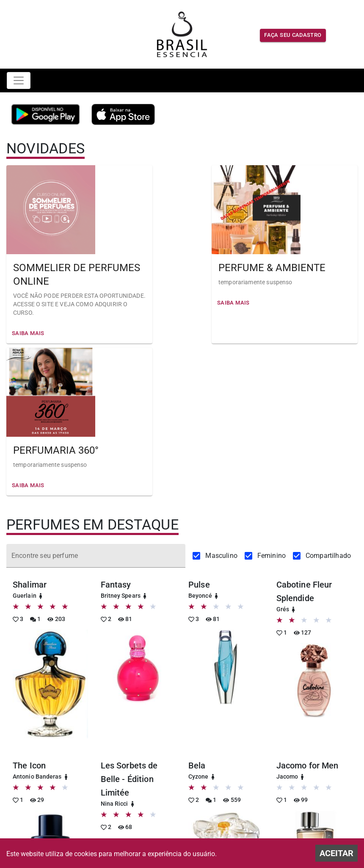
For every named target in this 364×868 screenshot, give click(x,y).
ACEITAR (336, 853)
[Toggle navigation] (19, 80)
